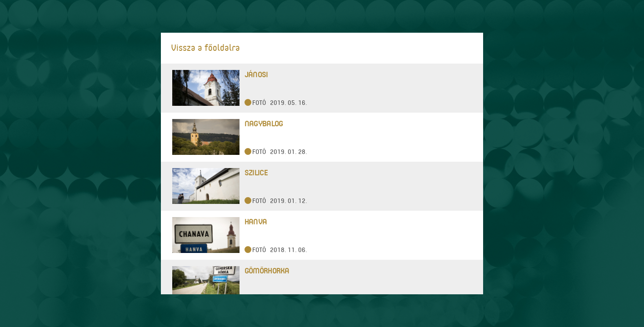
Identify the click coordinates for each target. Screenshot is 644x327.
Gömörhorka (267, 270)
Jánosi (256, 74)
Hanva (256, 221)
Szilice (256, 172)
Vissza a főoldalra (205, 47)
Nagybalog (264, 123)
